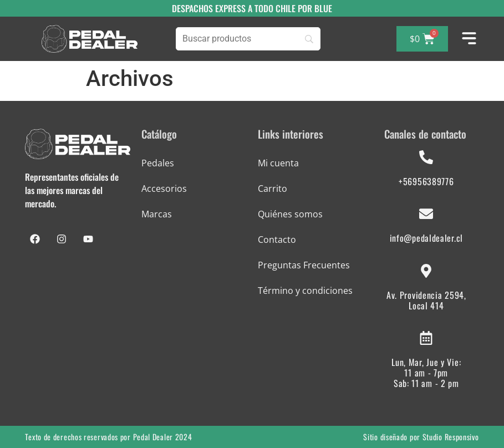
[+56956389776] (426, 157)
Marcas (157, 214)
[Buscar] (248, 39)
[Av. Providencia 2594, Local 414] (426, 271)
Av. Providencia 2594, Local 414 (426, 300)
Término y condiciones (305, 291)
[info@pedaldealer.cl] (426, 214)
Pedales (158, 163)
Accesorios (164, 189)
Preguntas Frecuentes (304, 265)
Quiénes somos (290, 214)
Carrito (273, 189)
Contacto (277, 240)
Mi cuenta (278, 163)
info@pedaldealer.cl (426, 238)
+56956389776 (426, 181)
